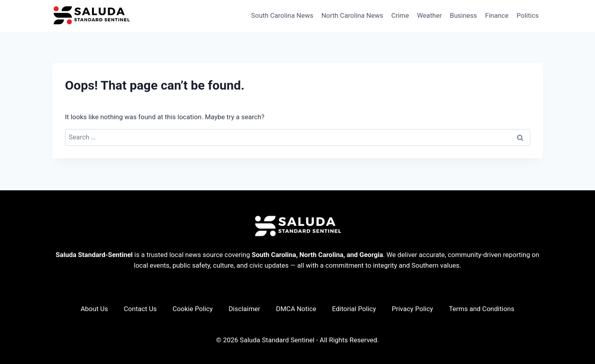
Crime (400, 15)
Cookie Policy (193, 309)
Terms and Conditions (482, 309)
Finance (497, 15)
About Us (94, 309)
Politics (527, 15)
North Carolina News (352, 15)
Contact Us (140, 309)
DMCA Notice (296, 309)
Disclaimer (244, 309)
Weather (429, 15)
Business (463, 15)
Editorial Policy (354, 309)
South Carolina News (282, 15)
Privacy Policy (412, 309)
